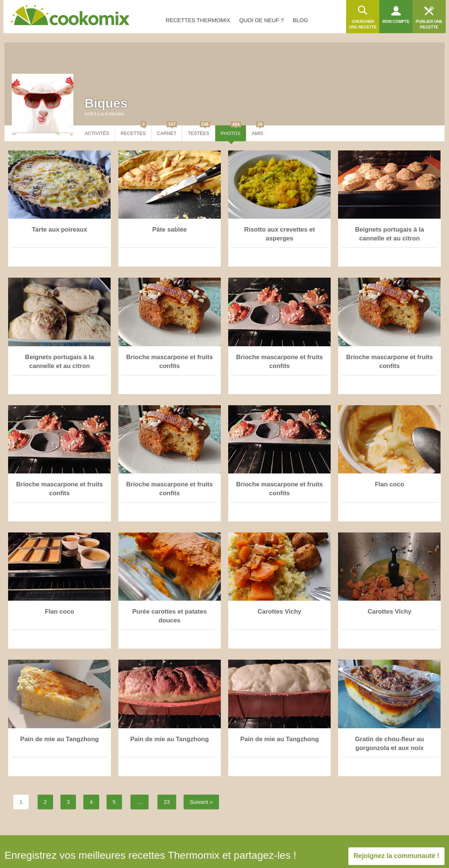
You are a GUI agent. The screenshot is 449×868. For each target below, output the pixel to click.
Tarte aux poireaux (59, 230)
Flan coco (389, 484)
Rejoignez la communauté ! (396, 856)
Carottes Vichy (280, 612)
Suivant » (201, 802)
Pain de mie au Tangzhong (60, 739)
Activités (97, 133)
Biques (106, 103)
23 (167, 802)
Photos (231, 131)
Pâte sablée (170, 230)
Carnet (167, 131)
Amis (258, 131)
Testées (199, 131)
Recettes (133, 131)
